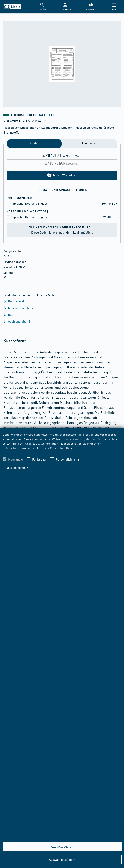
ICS (8, 315)
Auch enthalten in (17, 321)
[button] (65, 7)
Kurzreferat (14, 301)
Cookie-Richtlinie (61, 448)
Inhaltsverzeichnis (18, 308)
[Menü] (114, 7)
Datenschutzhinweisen (17, 448)
